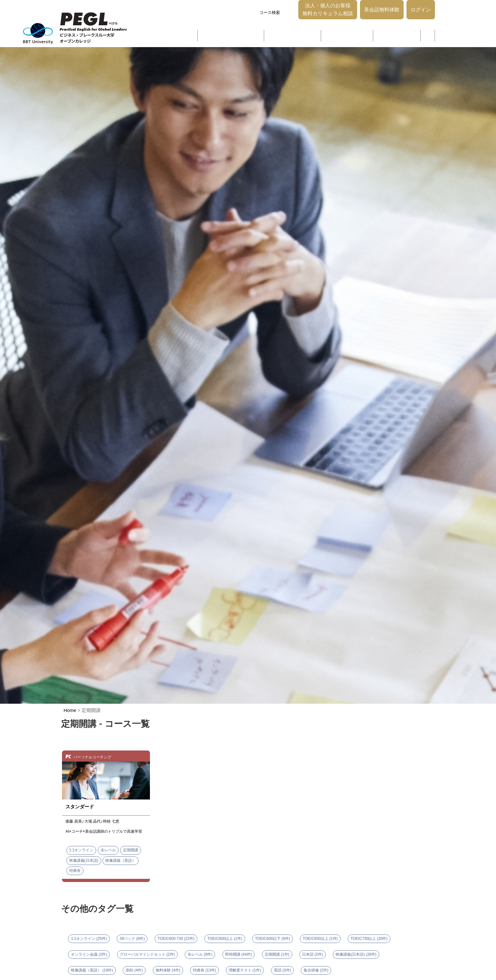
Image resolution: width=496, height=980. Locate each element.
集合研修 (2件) (316, 968)
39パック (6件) (132, 937)
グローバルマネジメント (347, 37)
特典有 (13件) (205, 968)
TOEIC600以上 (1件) (225, 937)
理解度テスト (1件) (245, 968)
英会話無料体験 (382, 17)
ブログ (426, 37)
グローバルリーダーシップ (294, 37)
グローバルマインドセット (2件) (147, 952)
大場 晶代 (93, 819)
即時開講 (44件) (239, 952)
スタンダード (80, 805)
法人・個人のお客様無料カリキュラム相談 (328, 17)
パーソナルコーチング (395, 37)
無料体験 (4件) (168, 968)
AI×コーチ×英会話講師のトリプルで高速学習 (104, 830)
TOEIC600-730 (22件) (176, 937)
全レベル (108, 848)
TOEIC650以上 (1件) (320, 937)
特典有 (75, 869)
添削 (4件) (134, 968)
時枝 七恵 (111, 819)
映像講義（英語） (121, 859)
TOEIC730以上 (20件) (369, 937)
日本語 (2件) (313, 952)
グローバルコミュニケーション (236, 37)
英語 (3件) (282, 968)
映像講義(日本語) (84, 859)
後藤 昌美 (74, 819)
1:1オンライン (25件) (89, 937)
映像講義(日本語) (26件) (356, 952)
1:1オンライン (81, 848)
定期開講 (131, 848)
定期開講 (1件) (277, 952)
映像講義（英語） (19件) (92, 968)
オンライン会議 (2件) (89, 952)
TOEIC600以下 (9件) (272, 937)
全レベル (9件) (200, 952)
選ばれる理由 (190, 37)
